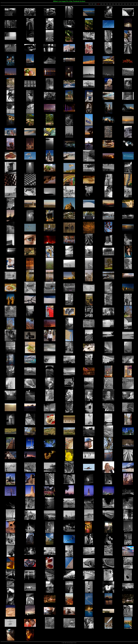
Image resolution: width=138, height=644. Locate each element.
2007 (92, 4)
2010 (101, 4)
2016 (119, 4)
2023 (137, 4)
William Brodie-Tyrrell (72, 643)
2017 (122, 4)
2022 (134, 4)
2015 (116, 4)
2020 (131, 4)
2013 (110, 4)
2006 (90, 4)
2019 (128, 4)
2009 (98, 4)
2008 (95, 4)
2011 (104, 4)
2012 (107, 4)
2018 (125, 4)
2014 (113, 4)
